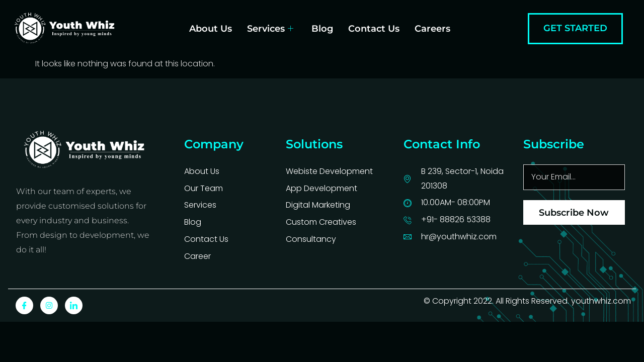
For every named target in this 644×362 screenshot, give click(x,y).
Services (270, 28)
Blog (322, 28)
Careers (432, 28)
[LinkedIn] (74, 305)
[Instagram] (49, 305)
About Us (211, 28)
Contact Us (374, 28)
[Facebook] (24, 305)
